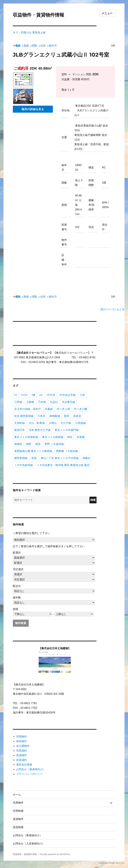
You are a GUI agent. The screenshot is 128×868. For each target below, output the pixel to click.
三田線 (18, 402)
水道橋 (80, 437)
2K (41, 395)
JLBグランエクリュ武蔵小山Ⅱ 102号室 (61, 55)
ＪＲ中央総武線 (23, 465)
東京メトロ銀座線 (53, 437)
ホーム (17, 794)
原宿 (66, 416)
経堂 (38, 444)
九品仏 (54, 402)
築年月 (52, 46)
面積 (25, 46)
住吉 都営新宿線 (24, 416)
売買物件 (21, 737)
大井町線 (19, 423)
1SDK (24, 395)
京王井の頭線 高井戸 (27, 409)
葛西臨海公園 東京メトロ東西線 (33, 451)
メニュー (107, 13)
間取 (33, 46)
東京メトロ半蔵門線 (67, 430)
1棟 (33, 395)
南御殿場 (55, 416)
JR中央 (51, 395)
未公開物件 (23, 746)
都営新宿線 (21, 458)
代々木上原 (63, 409)
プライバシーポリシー (29, 774)
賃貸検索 (18, 827)
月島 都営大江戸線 (40, 430)
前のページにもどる (112, 309)
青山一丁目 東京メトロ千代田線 (60, 458)
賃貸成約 (21, 760)
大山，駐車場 (37, 423)
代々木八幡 (80, 409)
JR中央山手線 (67, 395)
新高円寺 (19, 430)
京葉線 (49, 409)
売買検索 (18, 811)
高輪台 (86, 458)
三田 (82, 395)
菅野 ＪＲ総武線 (54, 444)
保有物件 (21, 741)
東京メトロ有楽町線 (26, 437)
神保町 (18, 444)
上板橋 (30, 402)
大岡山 (53, 423)
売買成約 (21, 751)
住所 (42, 46)
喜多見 (77, 416)
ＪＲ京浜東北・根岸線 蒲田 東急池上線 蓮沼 (63, 465)
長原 (34, 458)
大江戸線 (66, 423)
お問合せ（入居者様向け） (29, 844)
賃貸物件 (21, 755)
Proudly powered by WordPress (55, 854)
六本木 (41, 416)
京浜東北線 (68, 402)
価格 (17, 46)
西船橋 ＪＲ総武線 (67, 451)
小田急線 (80, 423)
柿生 (70, 437)
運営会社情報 (24, 765)
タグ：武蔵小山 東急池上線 (29, 32)
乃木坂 (42, 402)
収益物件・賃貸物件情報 (38, 15)
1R (16, 395)
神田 (29, 444)
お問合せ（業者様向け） (31, 769)
